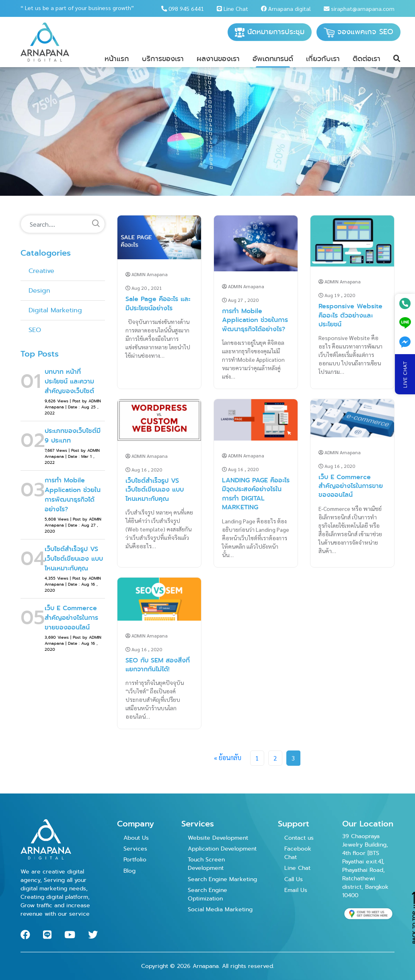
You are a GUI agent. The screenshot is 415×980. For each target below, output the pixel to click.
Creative (41, 271)
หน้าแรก (117, 59)
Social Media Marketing (220, 909)
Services (135, 849)
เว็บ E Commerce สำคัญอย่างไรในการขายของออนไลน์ (71, 618)
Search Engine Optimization (207, 894)
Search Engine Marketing (222, 879)
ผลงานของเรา (218, 59)
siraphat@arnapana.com (359, 8)
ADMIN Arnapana (147, 274)
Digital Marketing (55, 310)
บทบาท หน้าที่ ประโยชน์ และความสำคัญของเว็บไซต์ (69, 381)
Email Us (296, 890)
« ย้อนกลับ (228, 758)
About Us (136, 838)
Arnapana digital (286, 8)
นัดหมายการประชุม (270, 32)
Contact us (299, 838)
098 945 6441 (183, 8)
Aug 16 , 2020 (144, 469)
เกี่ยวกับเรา (323, 59)
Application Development (222, 849)
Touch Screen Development (206, 864)
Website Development (218, 838)
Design (39, 290)
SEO (35, 330)
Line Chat (232, 8)
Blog (129, 871)
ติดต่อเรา (367, 59)
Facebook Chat (298, 853)
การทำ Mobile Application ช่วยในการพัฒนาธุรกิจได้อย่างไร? (73, 495)
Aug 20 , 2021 (144, 288)
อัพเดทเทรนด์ (273, 59)
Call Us (294, 879)
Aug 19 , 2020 (337, 295)
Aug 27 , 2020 (240, 300)
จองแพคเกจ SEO (359, 32)
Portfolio (135, 859)
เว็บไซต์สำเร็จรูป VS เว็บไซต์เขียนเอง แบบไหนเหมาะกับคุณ (74, 559)
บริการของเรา (163, 59)
